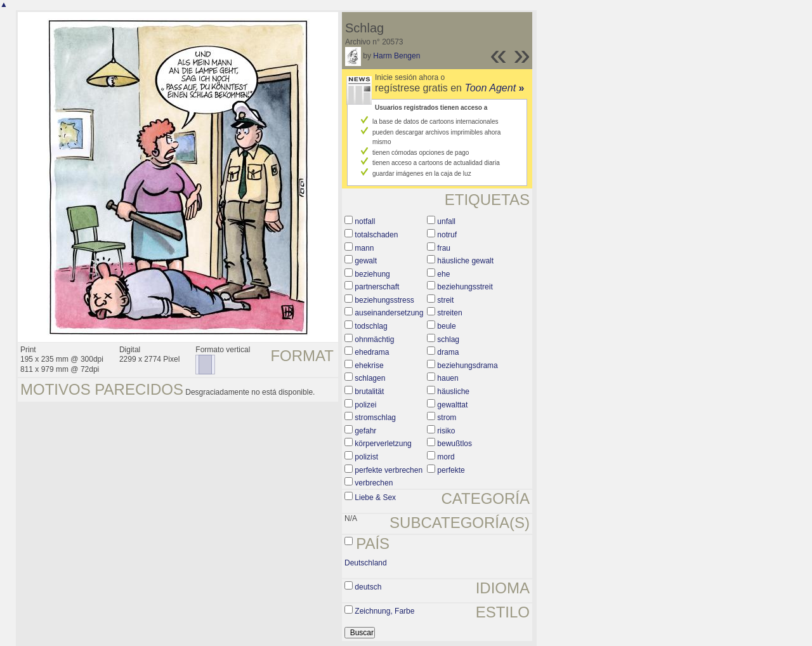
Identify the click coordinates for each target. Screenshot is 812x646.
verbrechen (374, 483)
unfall (446, 221)
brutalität (369, 392)
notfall (365, 221)
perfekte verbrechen (389, 470)
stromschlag (375, 418)
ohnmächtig (374, 339)
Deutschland (366, 563)
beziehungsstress (384, 300)
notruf (447, 235)
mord (446, 457)
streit (445, 300)
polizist (366, 457)
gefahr (365, 431)
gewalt (366, 261)
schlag (448, 339)
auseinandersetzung (389, 313)
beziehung (372, 274)
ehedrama (372, 352)
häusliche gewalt (465, 261)
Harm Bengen (396, 56)
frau (444, 248)
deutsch (368, 587)
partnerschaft (377, 287)
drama (448, 352)
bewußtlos (455, 444)
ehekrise (369, 366)
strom (447, 418)
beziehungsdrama (467, 366)
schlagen (370, 378)
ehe (443, 274)
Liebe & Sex (375, 498)
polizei (365, 405)
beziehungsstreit (465, 287)
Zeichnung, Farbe (384, 611)
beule (446, 326)
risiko (446, 431)
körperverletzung (383, 444)
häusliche (453, 392)
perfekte (451, 470)
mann (364, 248)
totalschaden (376, 235)
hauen (448, 378)
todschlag (371, 326)
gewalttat (452, 405)
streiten (449, 313)
